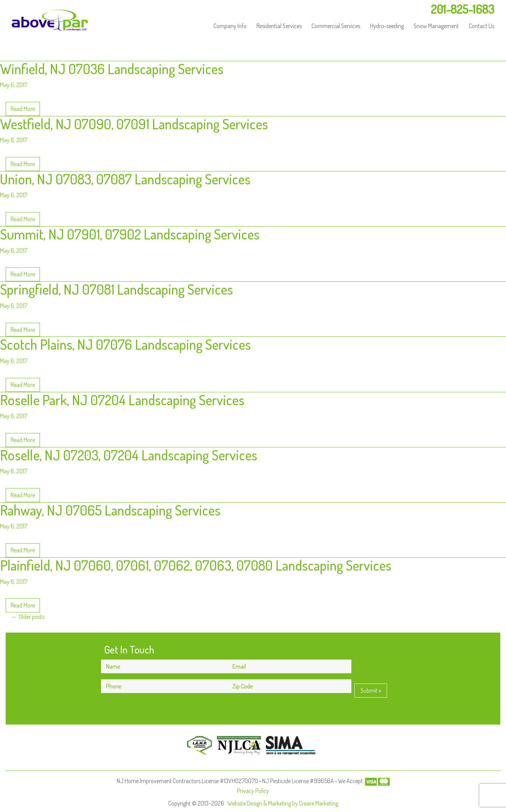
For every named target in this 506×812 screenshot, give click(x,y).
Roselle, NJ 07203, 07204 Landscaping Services (129, 455)
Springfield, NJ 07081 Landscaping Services (116, 289)
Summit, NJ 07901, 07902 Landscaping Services (130, 234)
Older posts (28, 617)
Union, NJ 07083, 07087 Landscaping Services (125, 179)
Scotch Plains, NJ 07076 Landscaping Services (125, 344)
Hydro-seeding (387, 26)
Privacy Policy (253, 791)
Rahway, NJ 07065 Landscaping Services (110, 510)
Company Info (230, 26)
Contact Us (481, 26)
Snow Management (436, 26)
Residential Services (279, 26)
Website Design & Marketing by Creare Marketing (283, 803)
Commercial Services (336, 26)
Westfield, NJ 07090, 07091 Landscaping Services (134, 124)
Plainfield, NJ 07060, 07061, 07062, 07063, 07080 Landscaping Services (196, 565)
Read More (23, 109)
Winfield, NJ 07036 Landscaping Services (112, 69)
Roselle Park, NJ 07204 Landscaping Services (122, 400)
